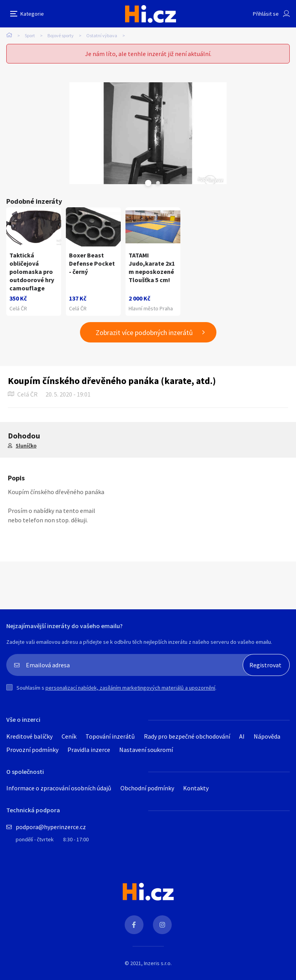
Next (158, 183)
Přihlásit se (266, 14)
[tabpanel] (148, 133)
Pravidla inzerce (89, 750)
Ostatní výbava (102, 35)
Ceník (69, 736)
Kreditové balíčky (29, 736)
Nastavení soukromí (146, 750)
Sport (30, 35)
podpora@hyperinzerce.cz (51, 827)
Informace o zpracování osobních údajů (59, 788)
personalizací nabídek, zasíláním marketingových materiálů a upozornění (130, 688)
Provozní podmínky (32, 750)
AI (242, 736)
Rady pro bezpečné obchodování (187, 736)
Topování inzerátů (110, 736)
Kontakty (196, 788)
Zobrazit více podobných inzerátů (144, 332)
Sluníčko (26, 446)
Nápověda (267, 736)
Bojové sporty (61, 35)
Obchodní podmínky (147, 788)
